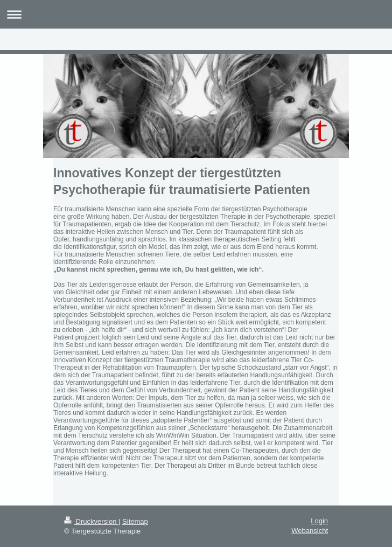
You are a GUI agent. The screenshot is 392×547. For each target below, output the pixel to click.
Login (319, 521)
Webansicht (310, 531)
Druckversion (91, 521)
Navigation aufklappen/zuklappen (196, 14)
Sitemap (135, 521)
